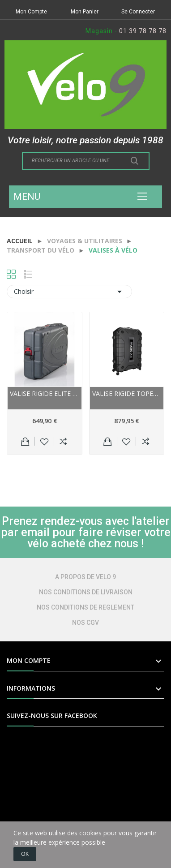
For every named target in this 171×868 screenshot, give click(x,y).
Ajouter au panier (25, 441)
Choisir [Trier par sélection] (69, 292)
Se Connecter (138, 12)
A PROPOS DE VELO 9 (85, 577)
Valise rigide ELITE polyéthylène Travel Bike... (45, 393)
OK (25, 854)
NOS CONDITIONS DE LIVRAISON (86, 592)
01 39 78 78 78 (143, 31)
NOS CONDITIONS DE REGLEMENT (85, 607)
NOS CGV (85, 623)
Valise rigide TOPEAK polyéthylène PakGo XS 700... (127, 393)
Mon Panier (85, 12)
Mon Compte (31, 12)
